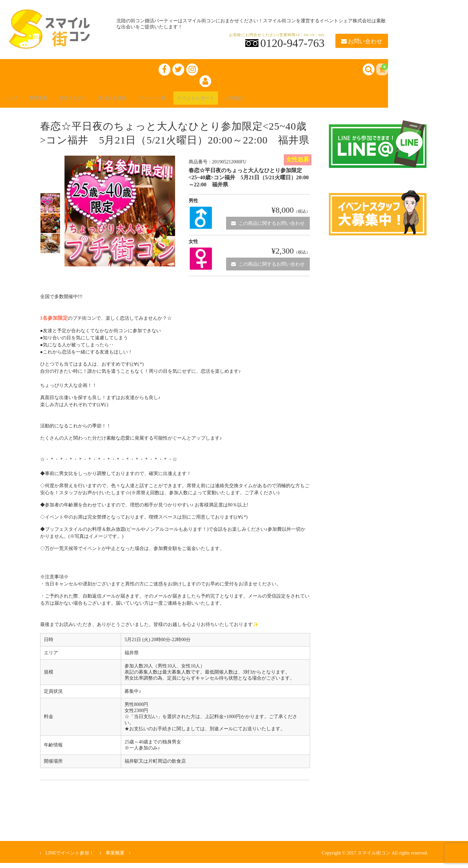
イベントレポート (231, 102)
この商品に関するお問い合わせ (268, 228)
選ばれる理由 (134, 102)
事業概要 (47, 102)
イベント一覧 (180, 102)
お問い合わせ (362, 41)
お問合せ (277, 102)
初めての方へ (88, 102)
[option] (50, 208)
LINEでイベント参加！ (70, 858)
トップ (15, 102)
